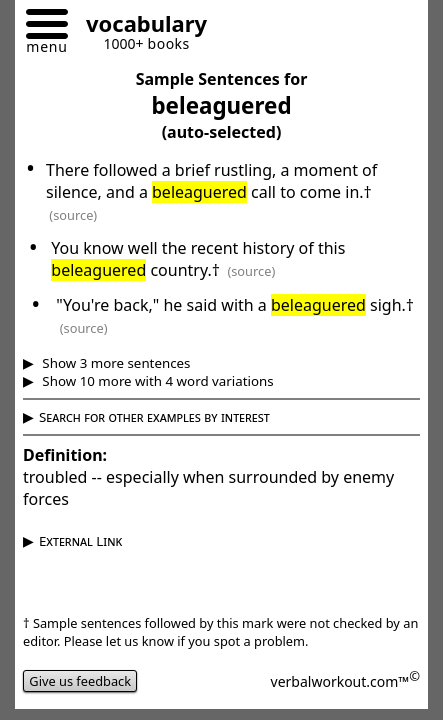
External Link (80, 541)
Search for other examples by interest (154, 417)
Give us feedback (80, 681)
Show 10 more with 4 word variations (156, 381)
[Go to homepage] (139, 26)
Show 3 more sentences (115, 363)
